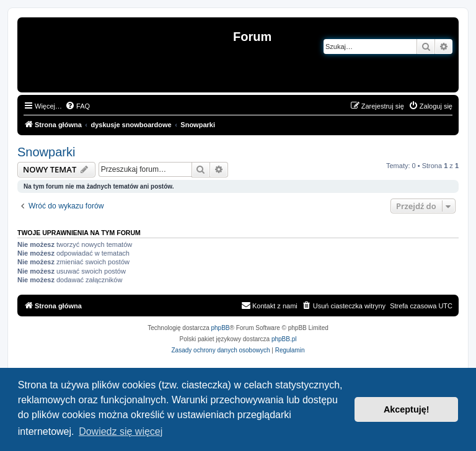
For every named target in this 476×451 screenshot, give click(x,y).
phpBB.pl (284, 339)
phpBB (221, 328)
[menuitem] (77, 106)
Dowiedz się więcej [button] (121, 431)
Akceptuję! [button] (407, 409)
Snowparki (46, 152)
